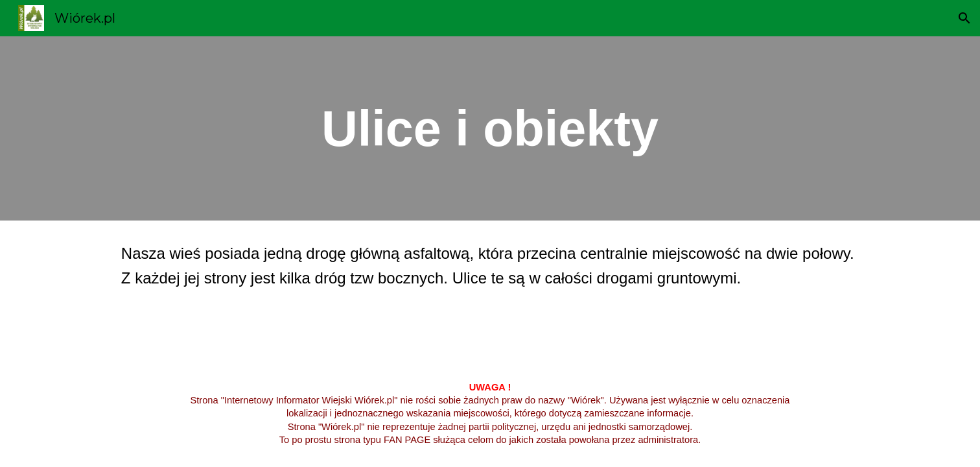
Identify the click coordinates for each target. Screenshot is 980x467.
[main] (490, 129)
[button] (964, 18)
